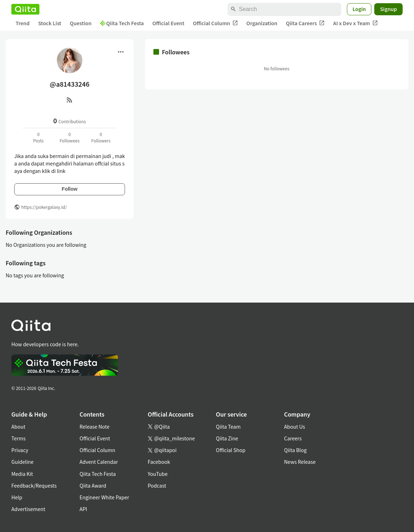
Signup (388, 9)
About (18, 427)
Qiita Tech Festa (122, 23)
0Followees (70, 137)
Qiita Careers (305, 23)
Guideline (23, 462)
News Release (300, 462)
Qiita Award (93, 485)
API (83, 509)
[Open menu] (121, 52)
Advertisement (28, 509)
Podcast (157, 485)
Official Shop (231, 450)
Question (81, 23)
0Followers (101, 137)
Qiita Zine (227, 438)
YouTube (158, 474)
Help (17, 497)
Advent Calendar (99, 462)
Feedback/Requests (34, 485)
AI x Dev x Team (355, 23)
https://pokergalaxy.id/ (44, 207)
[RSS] (70, 100)
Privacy (20, 450)
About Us (295, 427)
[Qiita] (25, 9)
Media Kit (22, 474)
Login (359, 9)
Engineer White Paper (104, 497)
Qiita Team (228, 427)
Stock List (50, 23)
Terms (18, 438)
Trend (23, 23)
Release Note (94, 427)
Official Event (168, 23)
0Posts (38, 137)
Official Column (215, 23)
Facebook (159, 462)
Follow (70, 189)
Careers (293, 438)
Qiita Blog (295, 450)
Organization (262, 23)
